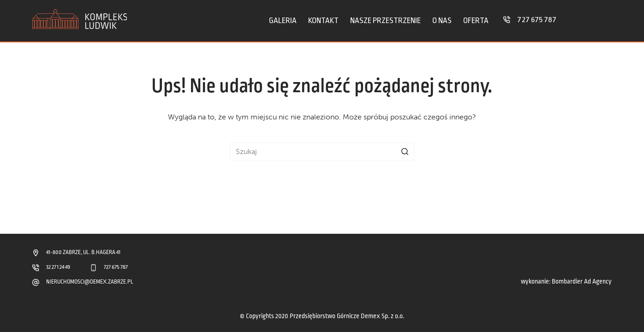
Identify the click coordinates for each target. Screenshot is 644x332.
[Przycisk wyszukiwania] (405, 152)
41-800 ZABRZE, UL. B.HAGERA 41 (83, 252)
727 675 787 (537, 20)
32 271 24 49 (58, 267)
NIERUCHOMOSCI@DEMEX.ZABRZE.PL (90, 282)
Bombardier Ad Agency (582, 282)
